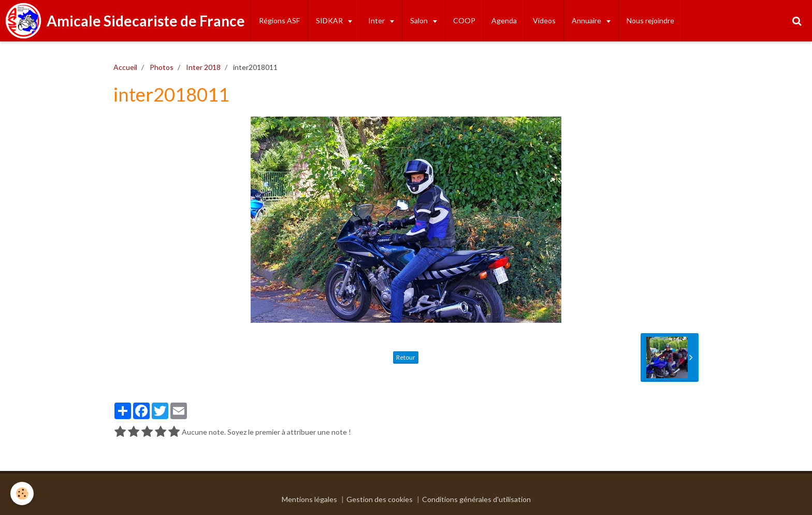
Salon (420, 20)
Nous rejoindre (650, 20)
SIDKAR (330, 20)
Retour (406, 357)
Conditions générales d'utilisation (476, 499)
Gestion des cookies (380, 499)
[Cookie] (22, 493)
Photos (162, 67)
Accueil (125, 67)
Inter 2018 (203, 67)
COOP (464, 20)
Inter (377, 20)
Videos (544, 20)
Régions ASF (279, 20)
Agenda (504, 20)
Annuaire (587, 20)
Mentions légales (309, 499)
